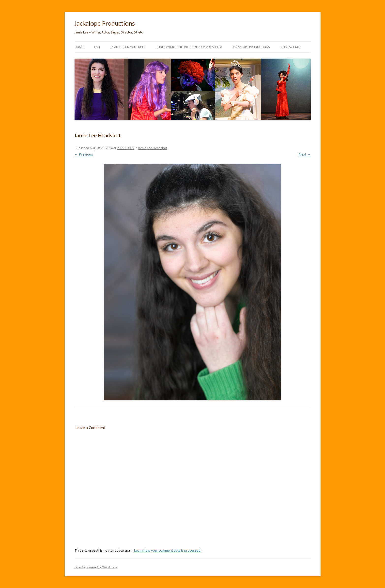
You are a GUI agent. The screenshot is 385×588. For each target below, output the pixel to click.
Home (79, 47)
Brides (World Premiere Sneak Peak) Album (189, 47)
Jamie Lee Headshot (153, 148)
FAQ (97, 47)
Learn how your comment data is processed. (168, 550)
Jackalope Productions (105, 24)
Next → (305, 154)
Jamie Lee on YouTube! (128, 47)
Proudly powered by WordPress (96, 567)
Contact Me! (291, 47)
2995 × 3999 (126, 148)
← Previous (84, 154)
